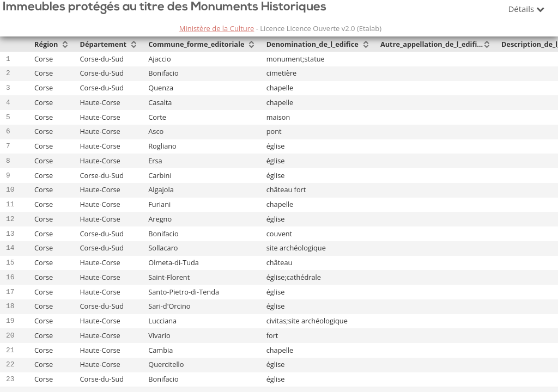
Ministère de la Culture (217, 28)
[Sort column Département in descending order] (134, 45)
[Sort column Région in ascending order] (65, 41)
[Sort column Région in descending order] (65, 45)
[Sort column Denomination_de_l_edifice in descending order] (366, 45)
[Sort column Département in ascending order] (134, 41)
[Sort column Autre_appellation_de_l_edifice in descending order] (487, 45)
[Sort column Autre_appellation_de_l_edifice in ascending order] (487, 41)
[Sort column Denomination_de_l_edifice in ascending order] (366, 41)
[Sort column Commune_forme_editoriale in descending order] (251, 45)
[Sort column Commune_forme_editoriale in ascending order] (251, 41)
